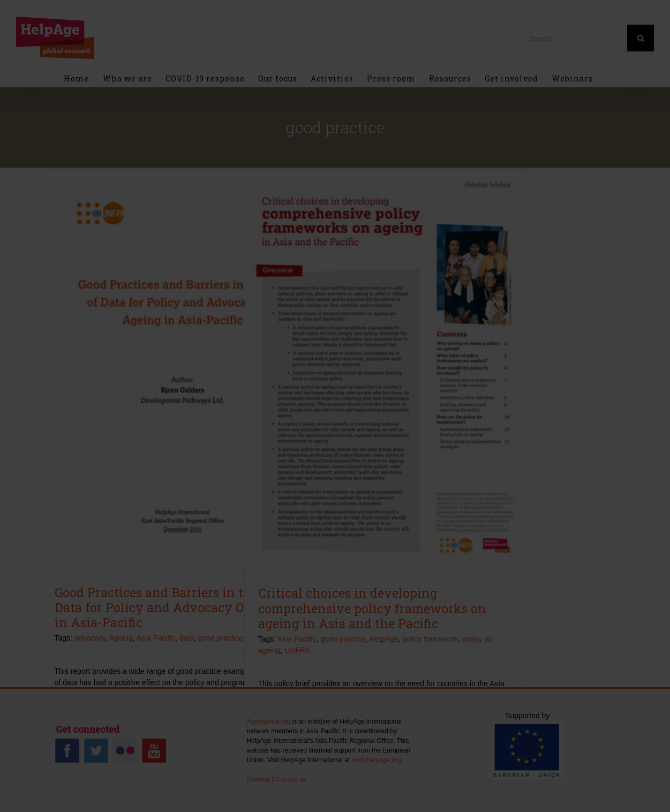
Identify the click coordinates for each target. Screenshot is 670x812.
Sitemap (259, 779)
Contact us (291, 779)
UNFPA (297, 650)
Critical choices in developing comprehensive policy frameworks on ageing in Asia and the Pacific (372, 608)
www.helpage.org (377, 760)
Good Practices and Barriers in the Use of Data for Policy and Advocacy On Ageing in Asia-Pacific (177, 607)
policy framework (431, 639)
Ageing (121, 638)
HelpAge (384, 639)
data (187, 638)
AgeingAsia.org (269, 721)
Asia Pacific (156, 638)
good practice (221, 638)
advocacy (90, 638)
